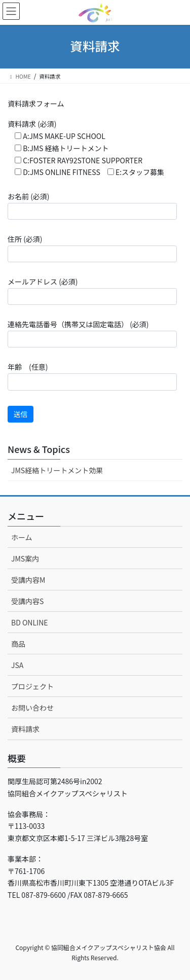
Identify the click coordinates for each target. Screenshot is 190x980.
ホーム (22, 537)
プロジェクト (32, 686)
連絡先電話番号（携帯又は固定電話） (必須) (92, 333)
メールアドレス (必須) (92, 291)
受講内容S (27, 601)
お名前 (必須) (92, 205)
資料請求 (25, 729)
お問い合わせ (32, 708)
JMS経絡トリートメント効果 (57, 470)
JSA (17, 665)
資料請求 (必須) (86, 148)
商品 (18, 644)
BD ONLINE (30, 622)
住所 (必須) (92, 248)
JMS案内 (25, 558)
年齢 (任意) (92, 376)
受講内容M (28, 580)
